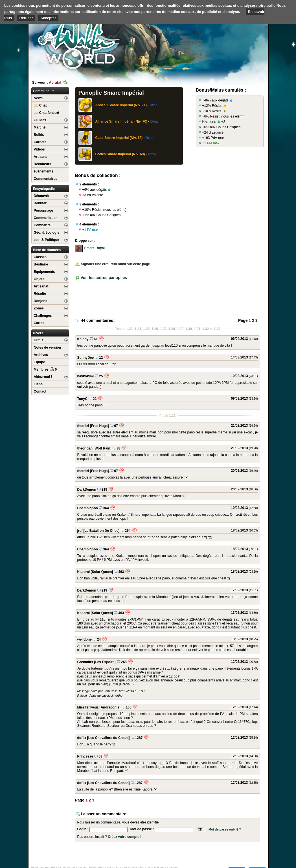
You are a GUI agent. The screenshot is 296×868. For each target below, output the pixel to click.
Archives (41, 355)
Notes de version (48, 347)
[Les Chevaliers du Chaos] (108, 738)
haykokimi (86, 376)
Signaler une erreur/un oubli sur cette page (113, 264)
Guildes (40, 120)
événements (44, 171)
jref (80, 531)
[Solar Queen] (102, 572)
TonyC (82, 399)
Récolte (40, 294)
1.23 (129, 329)
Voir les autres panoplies (104, 278)
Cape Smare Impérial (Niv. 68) (119, 138)
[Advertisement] (226, 44)
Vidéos (39, 149)
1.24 (138, 329)
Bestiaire (41, 264)
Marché (40, 127)
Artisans (41, 157)
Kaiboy (83, 339)
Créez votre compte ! (125, 837)
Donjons (41, 301)
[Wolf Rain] (103, 448)
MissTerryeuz (88, 707)
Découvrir (42, 196)
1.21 (172, 416)
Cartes (39, 323)
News (38, 98)
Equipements (44, 272)
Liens (38, 384)
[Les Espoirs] (105, 662)
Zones (39, 308)
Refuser (26, 18)
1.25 (146, 329)
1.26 (155, 329)
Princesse (85, 756)
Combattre (42, 225)
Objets (39, 279)
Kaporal (84, 572)
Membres (45, 369)
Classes (40, 257)
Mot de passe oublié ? (225, 829)
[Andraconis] (110, 707)
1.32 (206, 329)
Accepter (48, 18)
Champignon (88, 508)
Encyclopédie (44, 189)
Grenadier (85, 662)
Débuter (40, 203)
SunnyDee (86, 358)
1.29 (180, 329)
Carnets (40, 142)
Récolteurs (43, 164)
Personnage (44, 211)
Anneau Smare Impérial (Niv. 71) (121, 105)
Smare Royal (95, 248)
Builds (39, 135)
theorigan (85, 448)
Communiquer (45, 218)
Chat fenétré (46, 113)
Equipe (40, 362)
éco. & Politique (47, 240)
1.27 (163, 329)
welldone (85, 639)
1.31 (197, 329)
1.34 (217, 329)
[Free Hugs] (99, 426)
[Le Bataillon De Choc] (102, 531)
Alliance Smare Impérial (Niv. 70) (121, 121)
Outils (39, 340)
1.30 (189, 329)
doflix (82, 738)
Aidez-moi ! (43, 377)
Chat (40, 105)
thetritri (83, 426)
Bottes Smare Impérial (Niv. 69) (120, 154)
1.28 (172, 329)
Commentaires (46, 179)
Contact (40, 391)
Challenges (43, 316)
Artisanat (41, 286)
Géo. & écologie (47, 232)
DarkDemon (87, 490)
